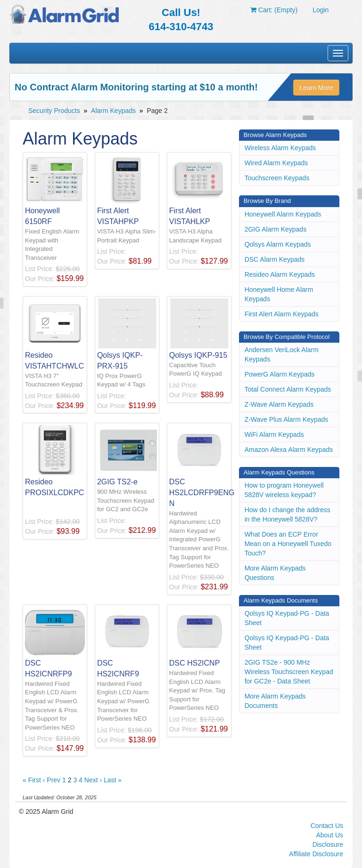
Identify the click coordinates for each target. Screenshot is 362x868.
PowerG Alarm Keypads (280, 374)
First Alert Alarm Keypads (282, 314)
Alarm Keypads (113, 111)
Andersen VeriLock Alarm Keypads (282, 354)
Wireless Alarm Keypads (280, 148)
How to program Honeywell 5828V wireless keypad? (284, 490)
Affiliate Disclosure (316, 854)
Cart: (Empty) (274, 10)
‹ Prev (52, 780)
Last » (113, 780)
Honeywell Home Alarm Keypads (279, 294)
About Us (329, 835)
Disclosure (328, 844)
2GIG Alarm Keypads (276, 229)
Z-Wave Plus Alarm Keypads (287, 419)
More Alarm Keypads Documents (275, 701)
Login (321, 10)
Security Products (54, 111)
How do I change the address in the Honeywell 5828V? (288, 514)
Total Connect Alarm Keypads (288, 389)
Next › (93, 780)
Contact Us (327, 826)
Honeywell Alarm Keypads (283, 214)
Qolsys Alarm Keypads (278, 244)
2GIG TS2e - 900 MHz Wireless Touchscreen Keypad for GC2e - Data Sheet (289, 672)
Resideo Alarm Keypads (280, 274)
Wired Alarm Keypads (276, 163)
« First (32, 780)
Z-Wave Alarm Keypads (279, 404)
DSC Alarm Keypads (275, 259)
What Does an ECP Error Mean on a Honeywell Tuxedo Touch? (288, 544)
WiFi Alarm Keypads (274, 434)
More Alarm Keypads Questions (275, 573)
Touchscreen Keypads (277, 178)
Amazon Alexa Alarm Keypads (289, 450)
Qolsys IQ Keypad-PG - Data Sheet (287, 618)
